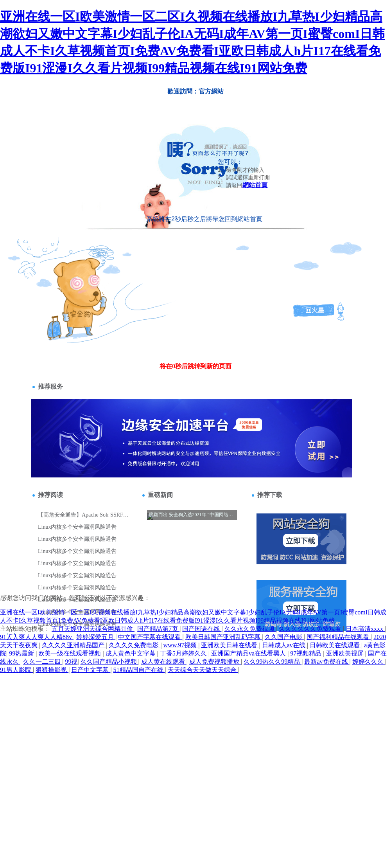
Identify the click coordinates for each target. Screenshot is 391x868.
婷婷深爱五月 (96, 637)
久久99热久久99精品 (273, 662)
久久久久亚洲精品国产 (74, 645)
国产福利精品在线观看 (339, 637)
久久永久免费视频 (250, 629)
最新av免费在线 (327, 662)
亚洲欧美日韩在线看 (230, 645)
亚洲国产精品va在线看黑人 (249, 653)
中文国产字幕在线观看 (150, 637)
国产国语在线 (202, 629)
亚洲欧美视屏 (346, 653)
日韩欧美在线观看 (335, 645)
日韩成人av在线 (284, 645)
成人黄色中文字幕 (131, 653)
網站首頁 (255, 185)
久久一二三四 (43, 662)
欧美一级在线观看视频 (70, 653)
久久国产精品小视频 (109, 662)
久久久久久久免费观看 (311, 629)
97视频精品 (307, 653)
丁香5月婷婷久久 (184, 653)
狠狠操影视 (52, 670)
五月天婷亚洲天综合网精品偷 (93, 629)
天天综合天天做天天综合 (203, 670)
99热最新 (22, 653)
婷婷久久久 (369, 662)
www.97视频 (181, 645)
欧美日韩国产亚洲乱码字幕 (224, 637)
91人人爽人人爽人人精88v (37, 637)
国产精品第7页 (158, 629)
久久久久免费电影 (135, 645)
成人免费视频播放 (215, 662)
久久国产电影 (284, 637)
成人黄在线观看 (164, 662)
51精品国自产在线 (139, 670)
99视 (71, 662)
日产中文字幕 (91, 670)
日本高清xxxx (365, 629)
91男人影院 (16, 670)
